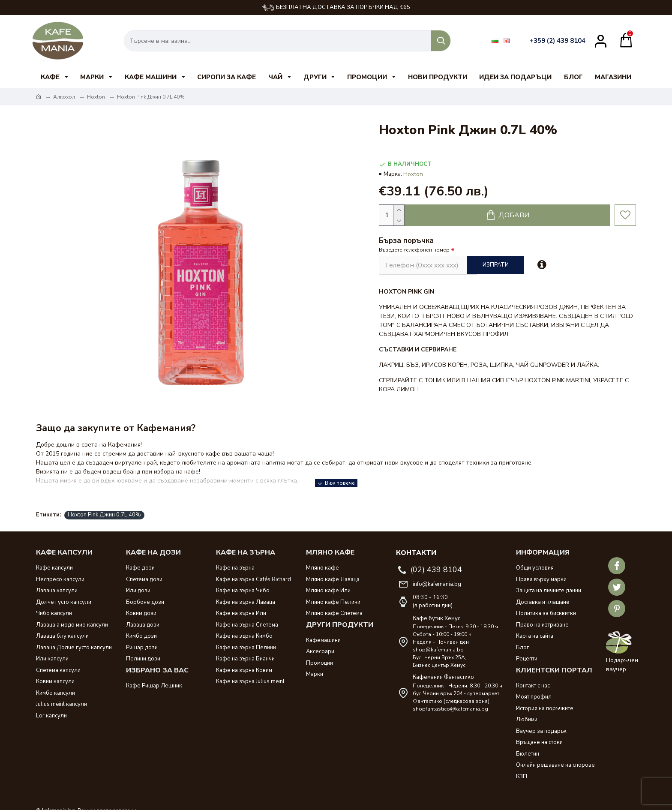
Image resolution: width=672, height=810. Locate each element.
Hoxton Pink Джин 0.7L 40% (104, 504)
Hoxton (96, 97)
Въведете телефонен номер (414, 250)
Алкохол (64, 97)
